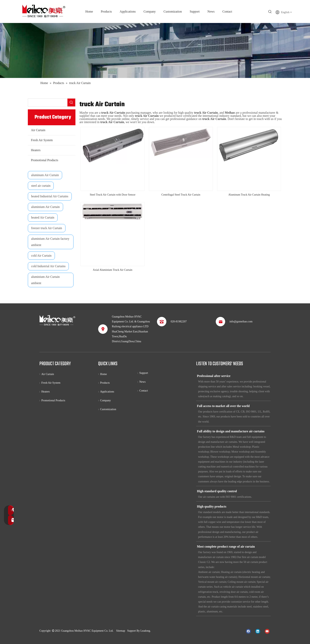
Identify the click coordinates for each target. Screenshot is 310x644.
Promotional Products (45, 160)
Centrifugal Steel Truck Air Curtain (181, 195)
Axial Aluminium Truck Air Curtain (113, 270)
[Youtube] (267, 631)
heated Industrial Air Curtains (50, 196)
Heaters (36, 150)
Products (105, 383)
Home (103, 374)
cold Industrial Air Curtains (48, 266)
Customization (108, 409)
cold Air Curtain (41, 256)
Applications (107, 392)
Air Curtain (38, 130)
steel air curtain (41, 186)
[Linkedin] (258, 631)
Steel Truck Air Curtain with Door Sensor (113, 195)
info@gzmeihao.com (241, 322)
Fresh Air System (42, 140)
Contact (144, 391)
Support (144, 373)
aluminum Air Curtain (45, 175)
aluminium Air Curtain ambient (45, 280)
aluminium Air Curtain (45, 207)
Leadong (145, 631)
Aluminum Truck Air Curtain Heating (249, 195)
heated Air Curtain (43, 217)
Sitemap (121, 631)
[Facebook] (248, 631)
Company (105, 400)
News (142, 382)
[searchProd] (48, 102)
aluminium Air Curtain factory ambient (50, 242)
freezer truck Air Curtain (47, 228)
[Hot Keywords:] (270, 12)
